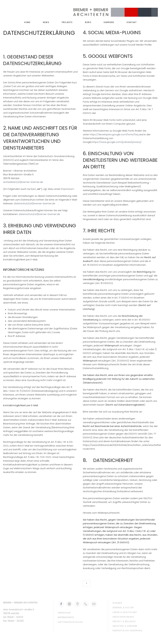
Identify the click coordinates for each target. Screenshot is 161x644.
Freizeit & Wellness (124, 621)
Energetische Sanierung (127, 631)
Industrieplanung (123, 617)
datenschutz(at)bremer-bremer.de (35, 203)
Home (27, 22)
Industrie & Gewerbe (125, 626)
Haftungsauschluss (70, 622)
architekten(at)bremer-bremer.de (23, 182)
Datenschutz (66, 617)
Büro (88, 22)
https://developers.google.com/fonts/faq (114, 134)
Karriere (109, 22)
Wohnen (117, 603)
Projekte (67, 22)
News (46, 22)
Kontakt (132, 22)
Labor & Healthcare (125, 612)
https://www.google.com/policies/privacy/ (117, 142)
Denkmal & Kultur (123, 608)
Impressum (67, 189)
